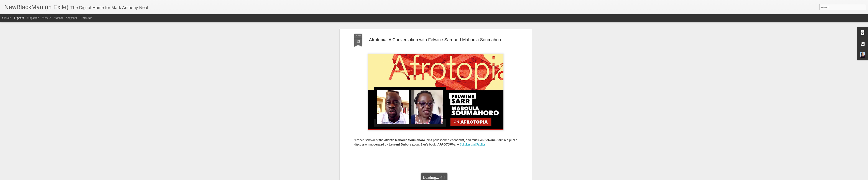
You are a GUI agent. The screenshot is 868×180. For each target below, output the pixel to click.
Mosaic (46, 18)
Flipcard (19, 18)
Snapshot (72, 18)
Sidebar (58, 18)
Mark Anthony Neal (454, 45)
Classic (7, 18)
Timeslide (86, 18)
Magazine (33, 18)
